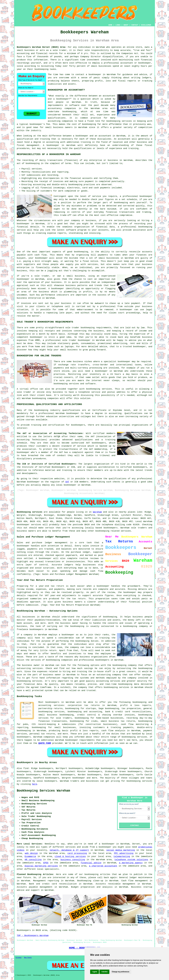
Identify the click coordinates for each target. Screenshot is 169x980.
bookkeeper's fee (40, 124)
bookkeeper (79, 778)
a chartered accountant (103, 866)
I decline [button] (104, 972)
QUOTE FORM (45, 743)
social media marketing (121, 850)
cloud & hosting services (70, 856)
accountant (124, 139)
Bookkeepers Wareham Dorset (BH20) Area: (42, 47)
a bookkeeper (93, 75)
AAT (67, 482)
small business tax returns (118, 721)
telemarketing (122, 856)
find (26, 768)
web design (31, 853)
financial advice (91, 863)
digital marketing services (41, 866)
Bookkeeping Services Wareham (43, 791)
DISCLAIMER (146, 25)
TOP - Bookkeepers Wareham (33, 936)
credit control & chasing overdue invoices (106, 715)
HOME (110, 25)
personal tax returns (42, 734)
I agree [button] (95, 972)
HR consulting (33, 860)
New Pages (28, 958)
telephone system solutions (131, 860)
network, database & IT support (69, 850)
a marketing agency (131, 863)
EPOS (46, 863)
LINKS (118, 25)
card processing (77, 853)
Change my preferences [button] (120, 972)
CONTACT (135, 25)
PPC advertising (124, 853)
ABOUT (126, 25)
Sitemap (19, 958)
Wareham (97, 512)
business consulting (73, 860)
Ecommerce (30, 856)
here (35, 784)
